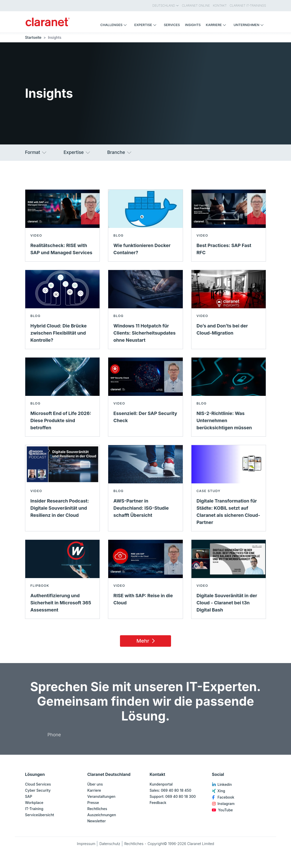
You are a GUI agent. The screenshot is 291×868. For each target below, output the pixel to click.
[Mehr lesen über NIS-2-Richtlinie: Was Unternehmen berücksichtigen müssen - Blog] (229, 397)
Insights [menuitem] (193, 25)
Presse (93, 803)
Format (36, 153)
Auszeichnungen (102, 815)
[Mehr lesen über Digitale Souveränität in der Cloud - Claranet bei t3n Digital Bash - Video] (229, 579)
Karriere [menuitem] (217, 25)
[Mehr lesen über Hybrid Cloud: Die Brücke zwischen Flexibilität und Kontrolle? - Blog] (62, 309)
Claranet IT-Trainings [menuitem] (248, 5)
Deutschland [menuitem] (166, 5)
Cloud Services (38, 784)
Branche (120, 153)
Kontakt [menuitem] (220, 5)
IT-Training (34, 809)
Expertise (77, 153)
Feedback (158, 803)
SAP (29, 796)
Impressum (86, 844)
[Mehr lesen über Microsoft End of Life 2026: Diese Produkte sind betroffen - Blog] (62, 397)
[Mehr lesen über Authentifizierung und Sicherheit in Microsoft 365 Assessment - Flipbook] (62, 579)
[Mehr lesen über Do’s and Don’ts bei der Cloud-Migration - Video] (229, 309)
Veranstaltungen (101, 796)
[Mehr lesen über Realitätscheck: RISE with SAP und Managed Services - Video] (62, 225)
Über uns (95, 784)
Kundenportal (161, 784)
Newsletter (96, 821)
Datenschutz (110, 844)
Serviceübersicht (40, 815)
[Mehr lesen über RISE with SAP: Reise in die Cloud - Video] (145, 579)
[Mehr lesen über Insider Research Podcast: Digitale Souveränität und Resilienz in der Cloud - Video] (62, 488)
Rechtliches (97, 809)
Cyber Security (38, 790)
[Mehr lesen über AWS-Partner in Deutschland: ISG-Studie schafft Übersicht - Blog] (145, 488)
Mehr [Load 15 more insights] (147, 641)
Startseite (33, 37)
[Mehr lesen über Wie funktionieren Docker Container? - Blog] (145, 225)
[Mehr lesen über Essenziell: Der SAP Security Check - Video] (145, 397)
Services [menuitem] (172, 25)
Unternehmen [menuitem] (250, 25)
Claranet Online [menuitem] (196, 5)
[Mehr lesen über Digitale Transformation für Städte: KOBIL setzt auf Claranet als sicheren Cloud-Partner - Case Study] (229, 488)
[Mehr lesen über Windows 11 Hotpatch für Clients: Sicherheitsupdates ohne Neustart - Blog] (145, 309)
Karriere (94, 790)
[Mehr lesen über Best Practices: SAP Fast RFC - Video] (229, 225)
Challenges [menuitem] (115, 25)
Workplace (34, 803)
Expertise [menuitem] (147, 25)
